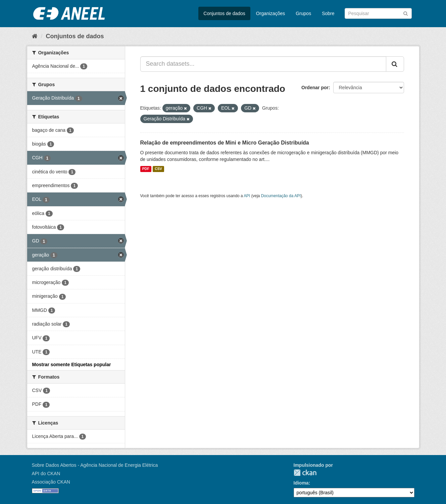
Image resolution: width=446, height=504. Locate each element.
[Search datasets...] (263, 64)
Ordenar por (315, 88)
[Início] (35, 36)
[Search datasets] (378, 13)
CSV (158, 169)
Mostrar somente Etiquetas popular (72, 365)
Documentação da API (281, 196)
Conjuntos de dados (224, 13)
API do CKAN (46, 473)
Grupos (303, 13)
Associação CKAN (51, 482)
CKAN (305, 473)
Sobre (328, 13)
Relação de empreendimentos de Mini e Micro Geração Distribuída (225, 143)
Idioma (301, 483)
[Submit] (406, 13)
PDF (146, 169)
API (247, 196)
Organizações (270, 13)
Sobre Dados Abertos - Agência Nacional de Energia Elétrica (95, 465)
